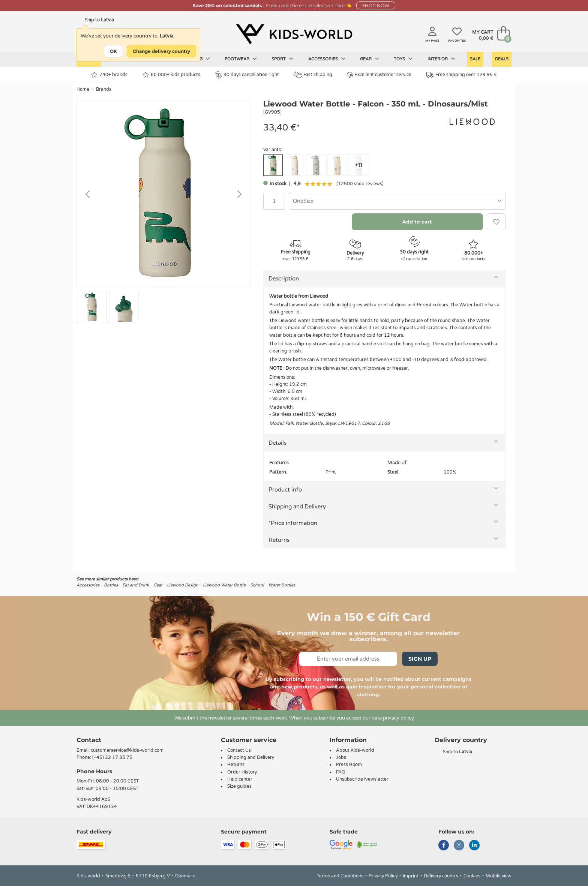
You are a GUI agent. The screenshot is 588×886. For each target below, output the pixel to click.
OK (113, 51)
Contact (89, 740)
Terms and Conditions (340, 876)
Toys (403, 59)
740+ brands (109, 75)
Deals (502, 59)
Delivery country (441, 876)
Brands (104, 89)
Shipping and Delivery (297, 507)
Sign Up (420, 659)
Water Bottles (282, 585)
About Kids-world (355, 750)
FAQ (341, 772)
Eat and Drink (136, 585)
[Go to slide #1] (92, 307)
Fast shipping (313, 75)
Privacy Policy (383, 876)
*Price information (293, 523)
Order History (242, 772)
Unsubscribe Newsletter (362, 779)
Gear (370, 59)
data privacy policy (393, 718)
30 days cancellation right (247, 75)
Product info (285, 490)
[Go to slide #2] (124, 307)
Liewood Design (183, 585)
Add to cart (417, 222)
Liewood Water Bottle (224, 585)
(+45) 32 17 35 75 (112, 757)
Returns (279, 540)
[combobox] (397, 201)
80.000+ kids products (171, 75)
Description (284, 279)
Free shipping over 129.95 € (462, 75)
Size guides (239, 786)
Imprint (411, 876)
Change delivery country (161, 51)
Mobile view (499, 876)
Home (83, 89)
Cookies (472, 876)
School (257, 585)
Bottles (111, 585)
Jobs (341, 757)
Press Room (349, 765)
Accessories (327, 59)
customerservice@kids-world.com (127, 750)
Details (277, 443)
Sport (282, 59)
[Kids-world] (294, 34)
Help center (240, 779)
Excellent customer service (379, 75)
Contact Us (239, 750)
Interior (441, 59)
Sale (475, 59)
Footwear (241, 59)
